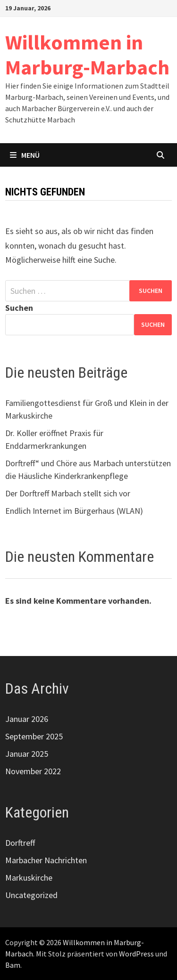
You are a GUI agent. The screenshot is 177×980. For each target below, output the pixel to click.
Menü (25, 155)
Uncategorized (31, 895)
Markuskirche (29, 878)
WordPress (136, 954)
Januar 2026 (27, 719)
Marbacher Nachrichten (46, 860)
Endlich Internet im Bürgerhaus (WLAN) (74, 511)
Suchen (19, 308)
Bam (13, 965)
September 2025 (34, 736)
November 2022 (33, 771)
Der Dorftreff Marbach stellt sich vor (68, 493)
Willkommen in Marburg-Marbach (87, 55)
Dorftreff (20, 843)
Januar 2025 (27, 754)
